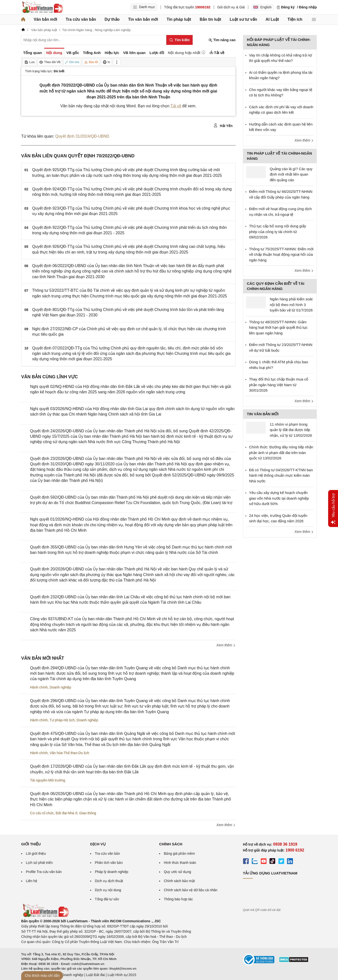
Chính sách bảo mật (179, 881)
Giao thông (88, 813)
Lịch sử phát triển (39, 863)
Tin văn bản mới (143, 19)
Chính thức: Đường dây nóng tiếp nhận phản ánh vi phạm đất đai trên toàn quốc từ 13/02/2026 (281, 453)
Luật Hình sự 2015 (122, 975)
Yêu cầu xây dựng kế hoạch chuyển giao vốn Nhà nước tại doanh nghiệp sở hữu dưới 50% (279, 498)
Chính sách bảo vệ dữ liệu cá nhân (191, 890)
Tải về (176, 106)
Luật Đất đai (95, 975)
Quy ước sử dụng (177, 872)
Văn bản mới (45, 19)
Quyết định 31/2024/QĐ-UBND (82, 136)
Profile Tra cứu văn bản (44, 872)
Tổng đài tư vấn (107, 899)
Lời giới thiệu (36, 853)
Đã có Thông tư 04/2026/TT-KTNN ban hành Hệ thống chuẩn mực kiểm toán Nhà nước (281, 475)
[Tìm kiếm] (179, 40)
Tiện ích (295, 19)
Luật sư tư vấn (243, 19)
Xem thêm (226, 645)
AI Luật (272, 19)
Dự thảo (112, 19)
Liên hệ (32, 881)
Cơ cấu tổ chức (42, 813)
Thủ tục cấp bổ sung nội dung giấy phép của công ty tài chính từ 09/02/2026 (278, 232)
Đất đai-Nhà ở (67, 813)
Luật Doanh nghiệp (69, 975)
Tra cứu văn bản (81, 19)
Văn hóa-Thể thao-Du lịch (69, 753)
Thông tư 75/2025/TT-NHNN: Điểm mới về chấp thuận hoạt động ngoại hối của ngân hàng (281, 254)
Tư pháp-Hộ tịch (62, 720)
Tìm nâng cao (222, 40)
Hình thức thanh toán (180, 863)
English (262, 7)
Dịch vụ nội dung (108, 890)
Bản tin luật (210, 19)
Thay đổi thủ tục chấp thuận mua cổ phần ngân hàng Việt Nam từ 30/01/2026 (279, 385)
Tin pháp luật (179, 19)
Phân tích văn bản (109, 863)
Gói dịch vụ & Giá (231, 7)
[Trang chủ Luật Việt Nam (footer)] (46, 916)
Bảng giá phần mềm (179, 853)
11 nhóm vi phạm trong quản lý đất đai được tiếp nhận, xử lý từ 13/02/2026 (291, 430)
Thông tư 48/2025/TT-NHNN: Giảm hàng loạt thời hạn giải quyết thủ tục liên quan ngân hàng (278, 327)
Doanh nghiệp (60, 687)
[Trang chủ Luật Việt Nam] (42, 7)
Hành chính (39, 687)
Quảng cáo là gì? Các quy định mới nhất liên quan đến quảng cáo (291, 174)
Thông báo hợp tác (178, 899)
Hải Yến (223, 126)
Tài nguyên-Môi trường (48, 780)
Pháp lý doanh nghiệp (112, 872)
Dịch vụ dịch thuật (109, 881)
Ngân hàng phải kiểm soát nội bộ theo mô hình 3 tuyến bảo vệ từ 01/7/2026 (291, 305)
